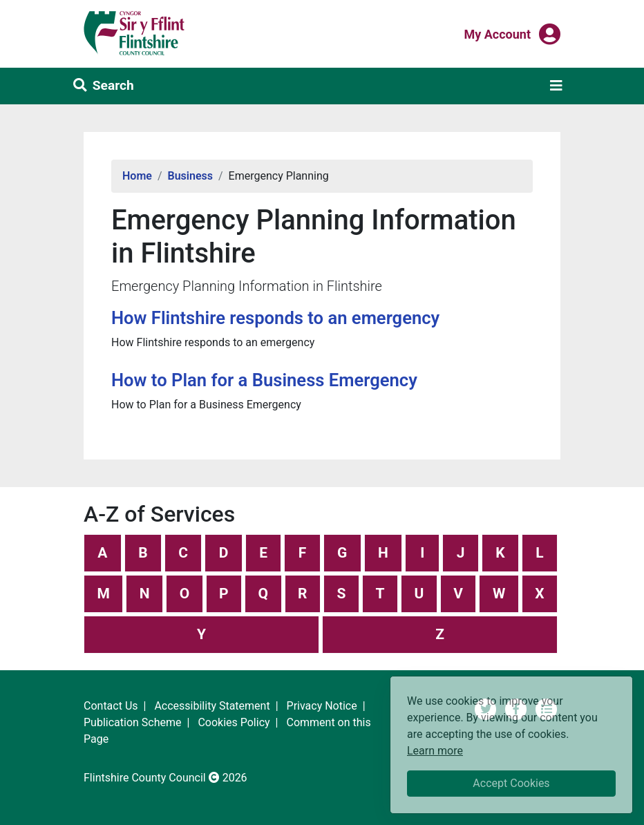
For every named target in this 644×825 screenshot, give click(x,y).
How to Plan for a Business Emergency (264, 380)
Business (190, 176)
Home (137, 176)
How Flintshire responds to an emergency (275, 318)
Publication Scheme (133, 722)
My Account (497, 33)
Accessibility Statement (212, 706)
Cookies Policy (234, 722)
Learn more (435, 750)
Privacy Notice (322, 706)
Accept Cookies (511, 783)
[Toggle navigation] (556, 86)
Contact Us (111, 706)
